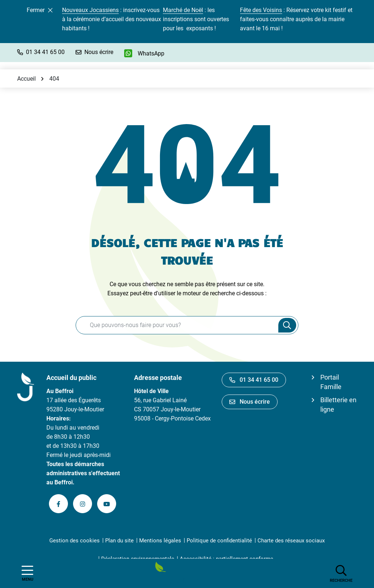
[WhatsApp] (144, 53)
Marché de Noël (183, 10)
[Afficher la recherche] (341, 573)
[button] (41, 52)
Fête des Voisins (261, 10)
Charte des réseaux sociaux (291, 541)
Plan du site (119, 541)
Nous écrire (250, 402)
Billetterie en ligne (338, 405)
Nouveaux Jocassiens (90, 10)
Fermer (40, 10)
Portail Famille (331, 382)
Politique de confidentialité (219, 541)
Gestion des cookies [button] (75, 541)
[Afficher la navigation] (27, 574)
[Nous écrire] (94, 52)
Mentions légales (160, 541)
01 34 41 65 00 (254, 380)
